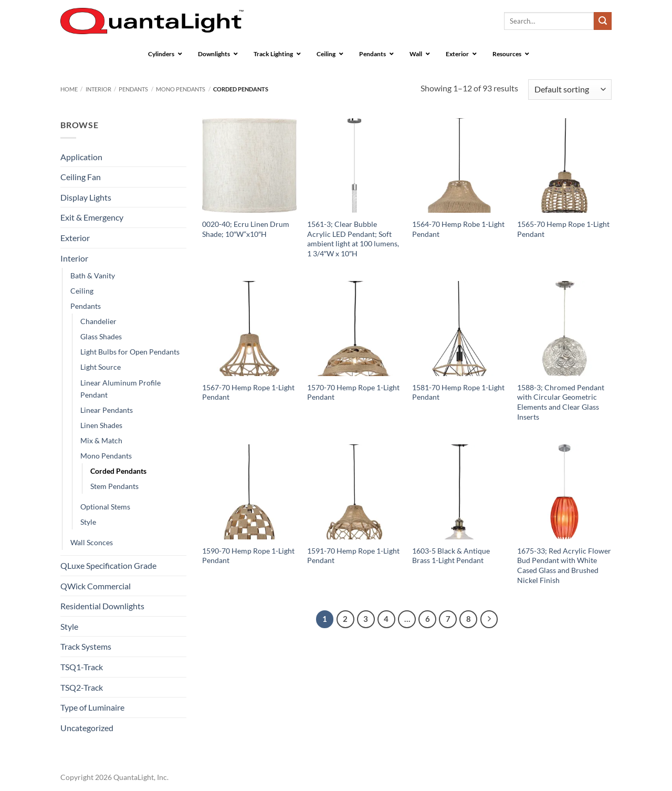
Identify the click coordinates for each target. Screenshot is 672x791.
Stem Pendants (114, 486)
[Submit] (603, 21)
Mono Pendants (181, 89)
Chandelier (98, 321)
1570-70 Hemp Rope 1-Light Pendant (353, 392)
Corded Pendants (118, 471)
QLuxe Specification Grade (108, 565)
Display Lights (86, 197)
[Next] (489, 619)
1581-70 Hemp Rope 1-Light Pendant (458, 392)
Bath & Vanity (93, 275)
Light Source (101, 367)
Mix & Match (101, 440)
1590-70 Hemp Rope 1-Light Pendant (248, 556)
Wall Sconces (92, 542)
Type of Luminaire (92, 707)
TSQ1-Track (82, 667)
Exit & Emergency (92, 217)
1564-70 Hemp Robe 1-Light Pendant (458, 229)
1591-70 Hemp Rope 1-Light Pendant (353, 556)
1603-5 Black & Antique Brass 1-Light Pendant (451, 556)
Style (88, 522)
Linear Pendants (107, 410)
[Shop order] (570, 90)
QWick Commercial (96, 586)
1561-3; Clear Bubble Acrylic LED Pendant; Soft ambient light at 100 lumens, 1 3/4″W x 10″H (353, 239)
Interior (98, 89)
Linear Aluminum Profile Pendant (120, 389)
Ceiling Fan (81, 177)
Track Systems (86, 646)
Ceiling (82, 291)
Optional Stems (105, 507)
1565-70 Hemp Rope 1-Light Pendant (563, 229)
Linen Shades (101, 425)
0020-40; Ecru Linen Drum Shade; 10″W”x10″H (246, 229)
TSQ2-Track (82, 687)
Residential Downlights (102, 606)
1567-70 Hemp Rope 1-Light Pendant (248, 392)
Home (69, 89)
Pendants (133, 89)
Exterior (75, 238)
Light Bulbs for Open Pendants (130, 352)
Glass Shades (101, 336)
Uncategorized (87, 728)
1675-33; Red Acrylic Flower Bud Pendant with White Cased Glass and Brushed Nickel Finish (564, 565)
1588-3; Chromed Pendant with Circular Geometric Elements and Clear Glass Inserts (561, 402)
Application (81, 157)
